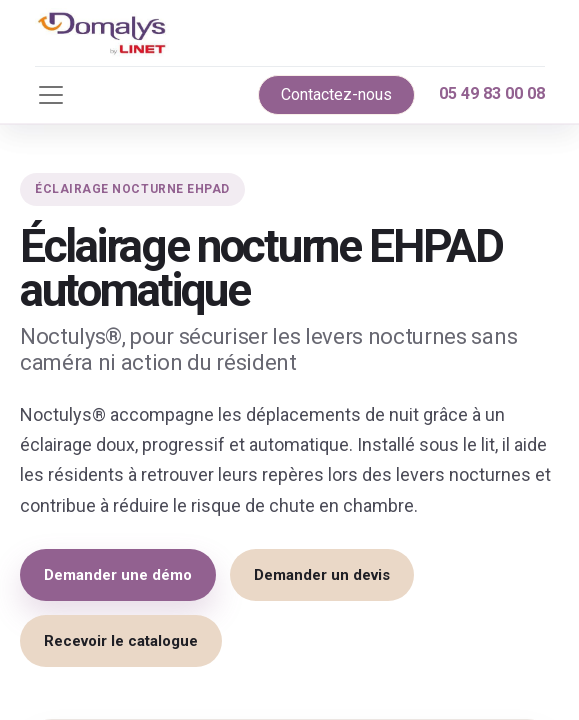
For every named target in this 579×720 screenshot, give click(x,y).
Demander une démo (118, 575)
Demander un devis (322, 575)
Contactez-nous (336, 94)
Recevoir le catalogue (121, 641)
